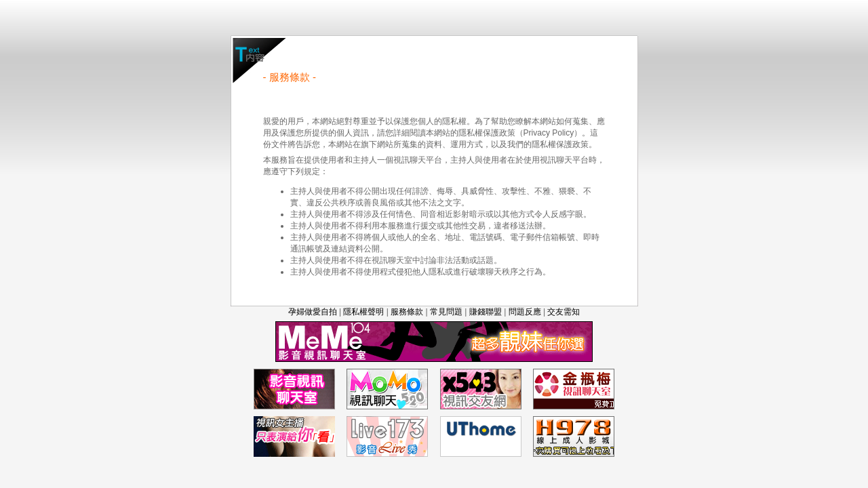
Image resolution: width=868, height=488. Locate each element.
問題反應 (525, 312)
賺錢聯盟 (486, 312)
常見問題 (446, 312)
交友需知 (564, 312)
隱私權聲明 (363, 312)
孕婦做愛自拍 (313, 312)
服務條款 (407, 312)
